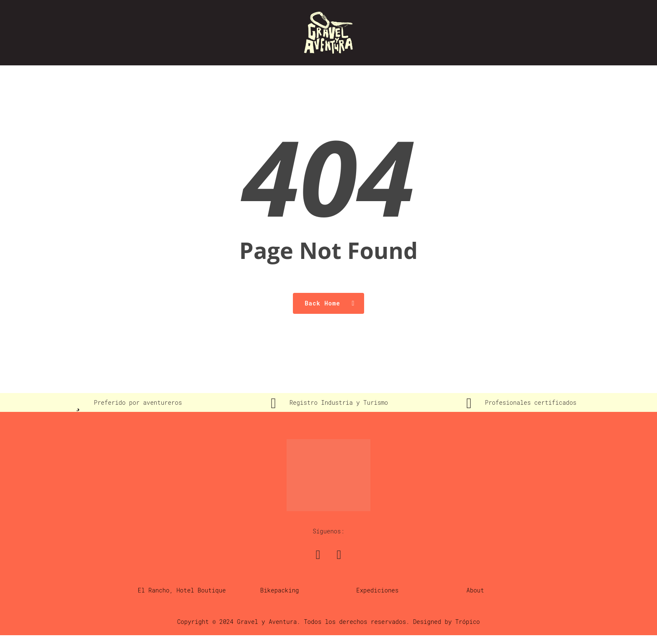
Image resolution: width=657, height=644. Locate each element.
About (475, 590)
